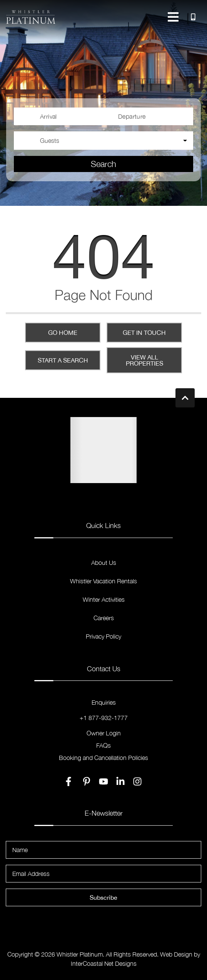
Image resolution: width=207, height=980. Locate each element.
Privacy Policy (103, 636)
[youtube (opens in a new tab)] (103, 781)
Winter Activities (104, 599)
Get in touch (144, 333)
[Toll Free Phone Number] (193, 17)
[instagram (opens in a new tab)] (137, 781)
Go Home (63, 333)
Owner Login (104, 733)
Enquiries (104, 702)
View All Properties (144, 360)
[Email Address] (103, 874)
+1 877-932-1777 (104, 718)
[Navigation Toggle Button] (173, 17)
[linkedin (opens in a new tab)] (120, 781)
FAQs (103, 745)
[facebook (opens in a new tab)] (70, 781)
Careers (104, 618)
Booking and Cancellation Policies (103, 758)
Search (103, 164)
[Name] (103, 850)
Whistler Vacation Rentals (103, 581)
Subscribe (103, 897)
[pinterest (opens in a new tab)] (87, 781)
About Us (104, 563)
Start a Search (63, 360)
